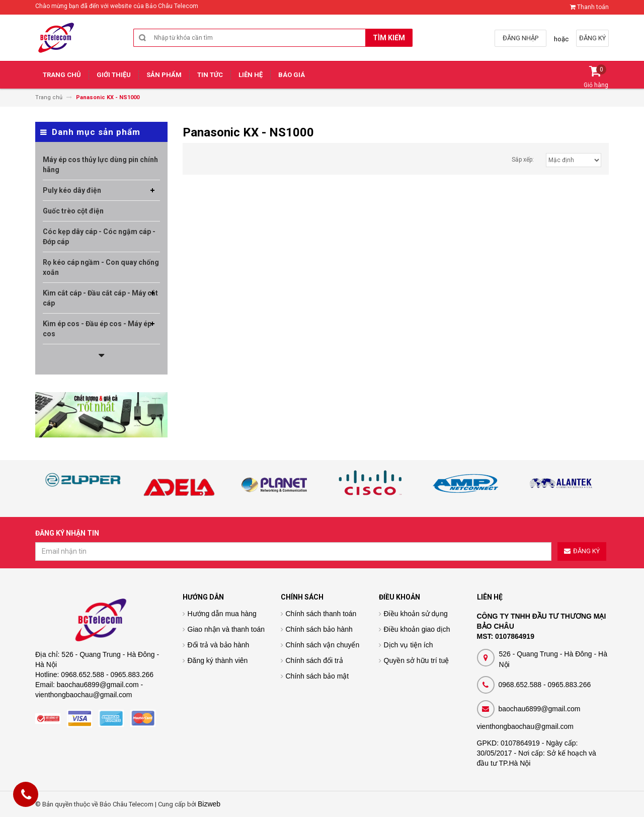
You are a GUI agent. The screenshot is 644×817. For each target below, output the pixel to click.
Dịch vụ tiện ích (409, 645)
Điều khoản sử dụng (416, 614)
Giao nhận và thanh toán (226, 629)
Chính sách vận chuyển (323, 645)
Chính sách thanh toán (321, 614)
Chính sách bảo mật (317, 676)
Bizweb (209, 804)
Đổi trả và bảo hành (219, 645)
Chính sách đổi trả (314, 660)
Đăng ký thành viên (218, 660)
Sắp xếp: (523, 160)
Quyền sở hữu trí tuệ (417, 660)
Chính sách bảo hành (319, 629)
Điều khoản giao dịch (417, 629)
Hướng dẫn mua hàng (222, 614)
